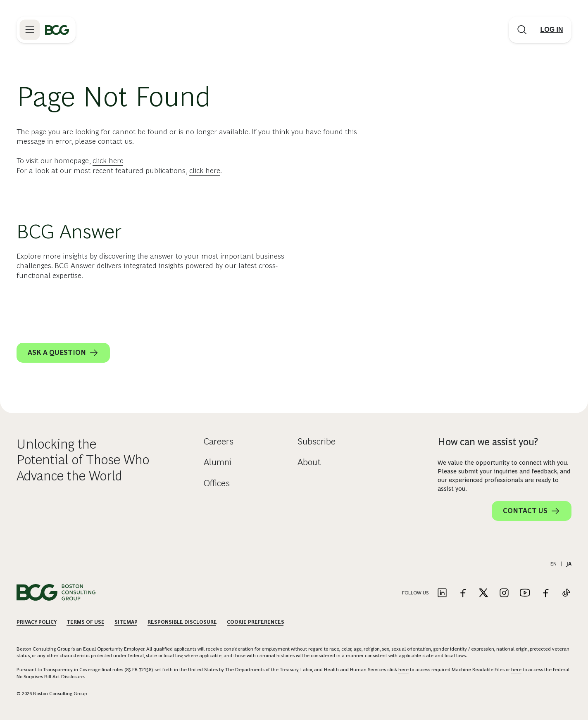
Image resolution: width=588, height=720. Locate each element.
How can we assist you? (488, 442)
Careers (219, 441)
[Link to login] (552, 30)
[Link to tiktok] (566, 593)
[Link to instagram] (504, 593)
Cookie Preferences (256, 622)
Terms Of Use (86, 622)
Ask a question (63, 353)
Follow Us (415, 593)
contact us (115, 141)
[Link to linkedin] (442, 593)
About (309, 462)
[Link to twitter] (483, 593)
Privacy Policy (37, 622)
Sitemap (126, 622)
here (404, 670)
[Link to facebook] (463, 593)
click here (108, 161)
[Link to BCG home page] (57, 30)
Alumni (218, 462)
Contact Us (532, 511)
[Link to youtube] (525, 593)
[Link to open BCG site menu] (30, 30)
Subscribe (317, 441)
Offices (217, 483)
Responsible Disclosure (182, 622)
